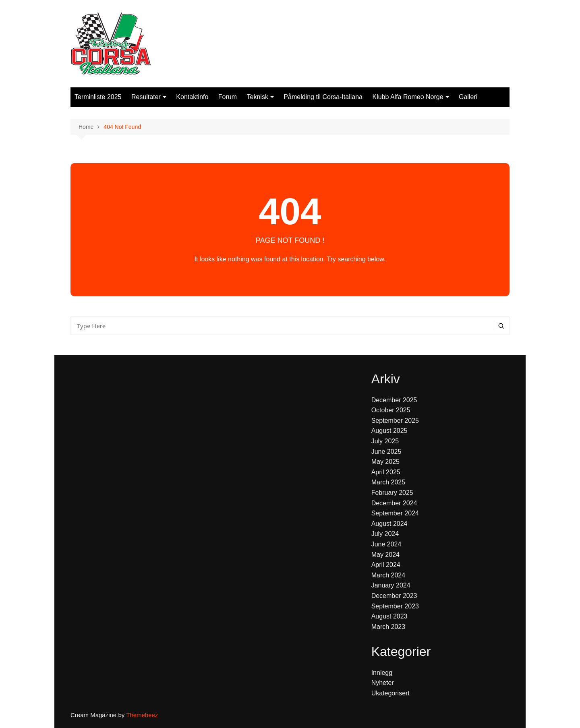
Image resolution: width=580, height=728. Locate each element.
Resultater (146, 97)
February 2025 (392, 493)
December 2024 (394, 503)
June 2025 (386, 452)
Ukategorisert (390, 693)
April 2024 (386, 565)
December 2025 (394, 400)
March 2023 (388, 627)
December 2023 (394, 596)
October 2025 (391, 410)
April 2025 (386, 472)
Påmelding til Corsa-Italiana (323, 97)
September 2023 (395, 606)
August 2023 (389, 616)
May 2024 (385, 555)
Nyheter (383, 683)
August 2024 (389, 524)
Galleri (468, 97)
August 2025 (389, 431)
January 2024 (391, 585)
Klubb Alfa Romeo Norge (408, 97)
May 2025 (385, 462)
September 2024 (395, 513)
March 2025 (388, 482)
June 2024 (386, 544)
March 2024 (388, 575)
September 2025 (395, 421)
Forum (228, 97)
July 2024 (385, 534)
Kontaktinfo (192, 97)
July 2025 (385, 441)
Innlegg (382, 673)
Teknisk (258, 97)
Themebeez (142, 715)
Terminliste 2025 (98, 97)
